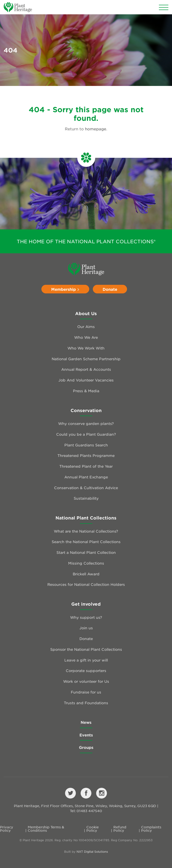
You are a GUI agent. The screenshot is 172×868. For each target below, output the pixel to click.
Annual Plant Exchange (86, 477)
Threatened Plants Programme (86, 455)
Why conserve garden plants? (86, 423)
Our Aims (86, 326)
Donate (110, 289)
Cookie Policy (93, 829)
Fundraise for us (86, 692)
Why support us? (86, 617)
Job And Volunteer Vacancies (86, 380)
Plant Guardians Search (86, 445)
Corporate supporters (86, 670)
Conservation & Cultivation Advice (86, 488)
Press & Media (86, 391)
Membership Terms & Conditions (46, 829)
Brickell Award (86, 574)
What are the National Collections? (86, 531)
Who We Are (86, 337)
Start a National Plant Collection (86, 552)
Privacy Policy (7, 829)
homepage (96, 129)
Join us (86, 628)
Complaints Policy (151, 829)
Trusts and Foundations (86, 703)
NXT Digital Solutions (92, 852)
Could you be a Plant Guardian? (86, 434)
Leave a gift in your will (86, 660)
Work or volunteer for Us (86, 681)
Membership (65, 289)
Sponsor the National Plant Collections (86, 649)
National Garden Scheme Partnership (86, 359)
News (86, 722)
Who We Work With (86, 348)
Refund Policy (120, 829)
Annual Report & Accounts (86, 369)
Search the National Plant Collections (86, 542)
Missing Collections (86, 563)
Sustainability (86, 498)
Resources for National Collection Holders (86, 584)
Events (86, 735)
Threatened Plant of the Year (86, 466)
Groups (86, 747)
